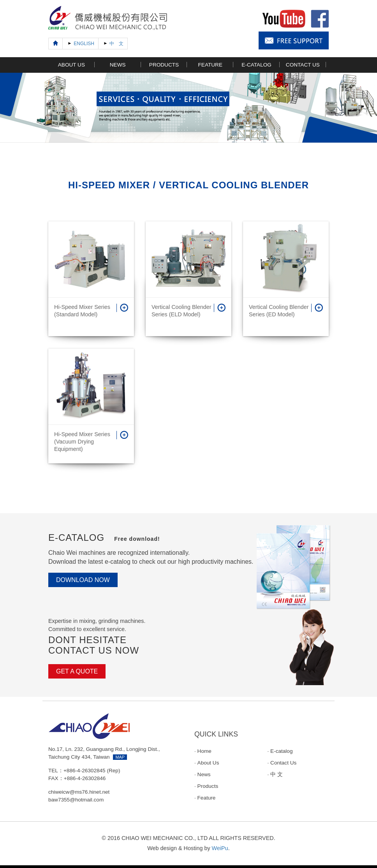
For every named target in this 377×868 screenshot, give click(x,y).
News (204, 774)
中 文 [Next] (113, 43)
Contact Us (283, 763)
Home (204, 751)
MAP (120, 757)
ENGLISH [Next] (80, 43)
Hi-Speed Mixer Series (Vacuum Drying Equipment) (82, 441)
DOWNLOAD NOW (83, 580)
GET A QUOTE (77, 671)
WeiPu (220, 848)
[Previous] (55, 44)
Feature (207, 798)
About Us (208, 763)
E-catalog (281, 751)
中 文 (277, 774)
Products (208, 786)
